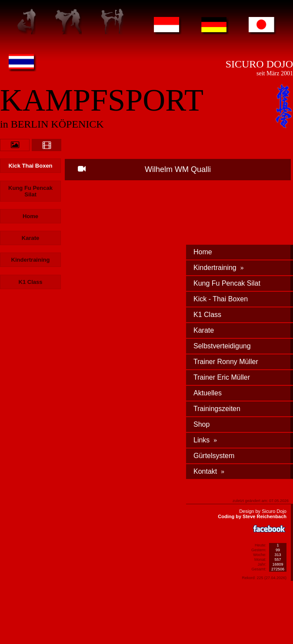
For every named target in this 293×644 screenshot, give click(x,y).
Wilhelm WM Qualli (144, 169)
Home (203, 252)
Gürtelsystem (214, 456)
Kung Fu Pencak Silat (227, 283)
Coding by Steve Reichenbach (252, 516)
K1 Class (207, 315)
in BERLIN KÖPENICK (52, 124)
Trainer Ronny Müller (226, 362)
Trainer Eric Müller (222, 377)
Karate (204, 330)
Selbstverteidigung (222, 346)
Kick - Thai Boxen (221, 299)
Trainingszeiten (217, 409)
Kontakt (209, 471)
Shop (201, 424)
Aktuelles (208, 393)
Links (205, 440)
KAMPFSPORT (102, 100)
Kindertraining (219, 268)
